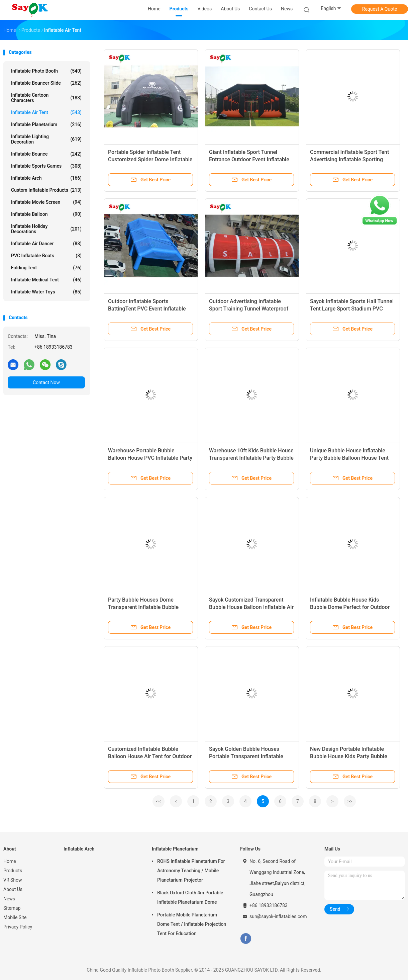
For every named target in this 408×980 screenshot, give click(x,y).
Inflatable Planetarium (46, 124)
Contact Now (46, 382)
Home (10, 861)
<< (159, 801)
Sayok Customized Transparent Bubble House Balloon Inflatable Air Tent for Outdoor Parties (251, 607)
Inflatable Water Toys (46, 292)
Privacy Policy (18, 927)
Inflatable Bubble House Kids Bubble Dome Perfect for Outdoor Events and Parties (350, 607)
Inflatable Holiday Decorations (46, 229)
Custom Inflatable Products (46, 190)
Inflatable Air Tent (46, 112)
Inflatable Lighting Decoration (46, 139)
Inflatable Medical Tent (46, 280)
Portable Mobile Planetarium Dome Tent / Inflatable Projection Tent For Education (192, 924)
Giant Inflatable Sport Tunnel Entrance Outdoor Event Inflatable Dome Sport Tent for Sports (249, 159)
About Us (13, 889)
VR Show (13, 880)
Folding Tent (46, 268)
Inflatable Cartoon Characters (46, 98)
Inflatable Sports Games (46, 166)
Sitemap (12, 908)
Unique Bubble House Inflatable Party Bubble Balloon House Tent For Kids (349, 458)
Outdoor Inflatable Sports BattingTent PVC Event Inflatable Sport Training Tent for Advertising (149, 309)
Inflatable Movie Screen (46, 202)
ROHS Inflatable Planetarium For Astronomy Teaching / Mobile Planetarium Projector (191, 871)
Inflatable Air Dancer (46, 244)
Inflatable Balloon (46, 214)
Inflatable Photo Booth (46, 71)
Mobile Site (15, 917)
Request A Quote (380, 9)
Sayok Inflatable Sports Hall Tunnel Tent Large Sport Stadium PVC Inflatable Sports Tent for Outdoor (352, 309)
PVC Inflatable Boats (46, 256)
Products (13, 871)
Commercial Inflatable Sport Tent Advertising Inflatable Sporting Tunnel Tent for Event (349, 159)
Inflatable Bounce (46, 154)
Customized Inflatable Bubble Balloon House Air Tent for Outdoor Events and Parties (150, 756)
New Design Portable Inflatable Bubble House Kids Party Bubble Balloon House (349, 756)
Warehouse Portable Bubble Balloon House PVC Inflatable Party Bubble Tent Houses (150, 458)
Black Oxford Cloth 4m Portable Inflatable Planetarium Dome (190, 897)
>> (350, 801)
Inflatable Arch (46, 178)
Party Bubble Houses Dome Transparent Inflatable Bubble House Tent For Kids (143, 607)
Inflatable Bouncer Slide (46, 83)
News (9, 899)
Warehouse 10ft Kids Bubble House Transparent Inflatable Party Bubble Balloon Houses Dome (251, 458)
